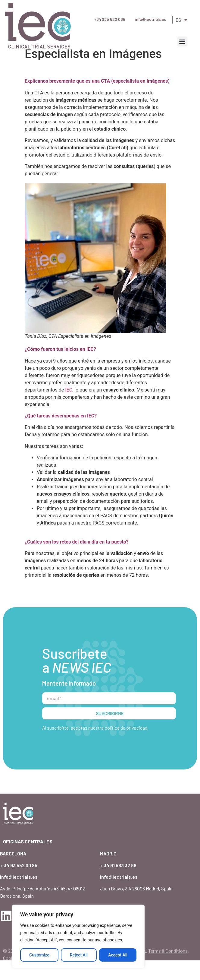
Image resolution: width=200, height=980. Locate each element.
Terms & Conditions (168, 977)
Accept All (118, 955)
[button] (182, 41)
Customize (39, 955)
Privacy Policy (132, 977)
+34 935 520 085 (110, 19)
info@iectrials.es (151, 19)
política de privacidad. (127, 747)
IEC (69, 409)
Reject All (79, 955)
